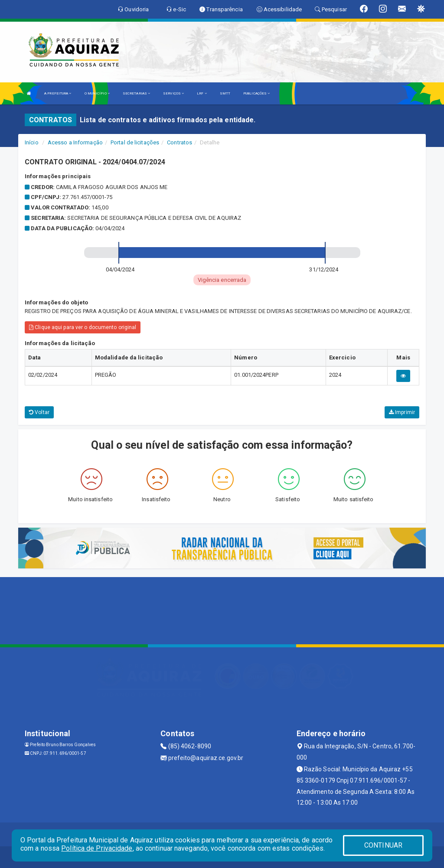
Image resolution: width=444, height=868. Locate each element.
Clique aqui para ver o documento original (83, 327)
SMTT (225, 93)
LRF (202, 93)
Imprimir (402, 412)
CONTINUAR (383, 845)
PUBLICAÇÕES (256, 93)
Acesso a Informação (75, 142)
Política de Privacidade (97, 848)
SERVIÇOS (173, 93)
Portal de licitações (135, 142)
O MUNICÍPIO (97, 93)
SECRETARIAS (136, 93)
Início (32, 142)
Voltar (39, 412)
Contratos (180, 142)
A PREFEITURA (58, 93)
